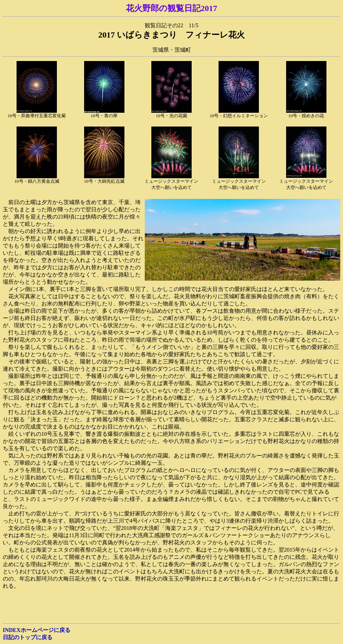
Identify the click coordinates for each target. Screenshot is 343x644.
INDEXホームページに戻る (37, 630)
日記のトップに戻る (28, 637)
